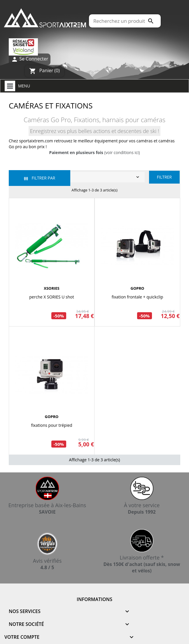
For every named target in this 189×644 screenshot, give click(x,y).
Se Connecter (30, 59)
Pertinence (78, 177)
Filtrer (164, 177)
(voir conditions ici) (95, 152)
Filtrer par (40, 178)
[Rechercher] (125, 21)
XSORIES (52, 288)
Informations (94, 599)
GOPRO (138, 288)
